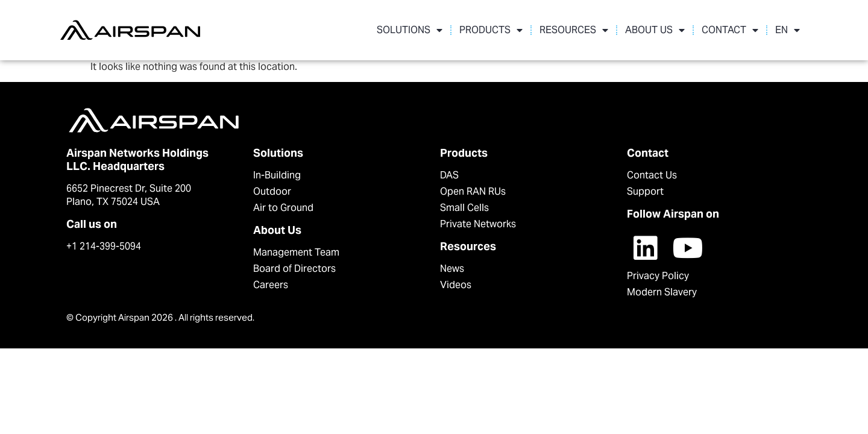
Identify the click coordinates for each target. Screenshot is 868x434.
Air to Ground (283, 208)
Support (645, 191)
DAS (449, 175)
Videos (456, 285)
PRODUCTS (491, 30)
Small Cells (464, 208)
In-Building (277, 175)
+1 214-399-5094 (104, 246)
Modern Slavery (662, 292)
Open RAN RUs (473, 191)
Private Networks (478, 224)
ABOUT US (655, 30)
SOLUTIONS (410, 30)
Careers (271, 285)
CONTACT (730, 30)
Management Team (296, 252)
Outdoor (272, 191)
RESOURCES (574, 30)
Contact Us (652, 175)
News (452, 269)
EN (788, 30)
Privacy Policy (658, 276)
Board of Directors (294, 269)
